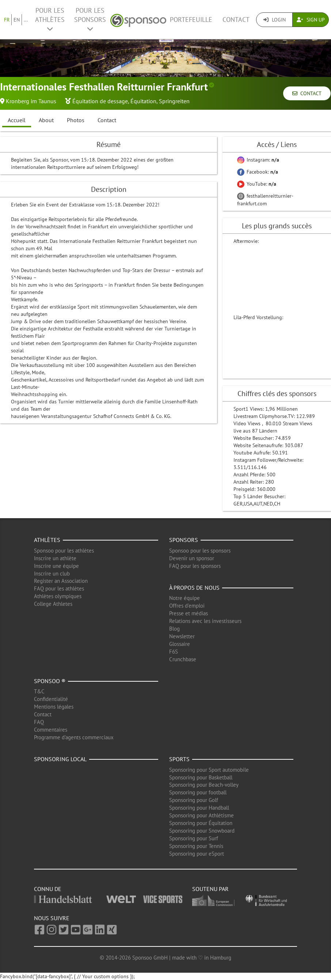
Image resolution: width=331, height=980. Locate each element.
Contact (236, 20)
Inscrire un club (52, 574)
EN (17, 20)
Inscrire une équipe (56, 566)
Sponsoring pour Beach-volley (204, 785)
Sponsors (184, 540)
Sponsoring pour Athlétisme (201, 815)
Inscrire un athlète (55, 558)
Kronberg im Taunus (31, 101)
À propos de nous (194, 588)
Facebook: (258, 172)
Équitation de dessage (100, 101)
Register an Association (61, 581)
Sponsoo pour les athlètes (64, 551)
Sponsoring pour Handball (199, 808)
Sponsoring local (60, 759)
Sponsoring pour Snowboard (202, 831)
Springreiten (174, 101)
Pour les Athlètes (50, 19)
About (46, 120)
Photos (76, 120)
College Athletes (53, 604)
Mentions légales (54, 707)
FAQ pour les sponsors (195, 566)
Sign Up (311, 20)
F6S (174, 652)
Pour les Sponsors (90, 19)
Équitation (143, 101)
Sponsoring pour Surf (194, 838)
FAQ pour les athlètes (59, 588)
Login (275, 20)
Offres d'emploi (187, 606)
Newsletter (182, 636)
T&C (39, 691)
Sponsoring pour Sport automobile (209, 770)
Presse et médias (189, 613)
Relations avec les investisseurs (205, 621)
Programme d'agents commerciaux (74, 737)
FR (7, 20)
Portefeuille (191, 20)
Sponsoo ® (50, 681)
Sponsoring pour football (198, 792)
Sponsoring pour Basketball (201, 777)
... (26, 20)
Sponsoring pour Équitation (201, 823)
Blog (174, 629)
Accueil (17, 120)
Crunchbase (183, 659)
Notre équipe (184, 598)
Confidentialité (51, 699)
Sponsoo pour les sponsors (200, 551)
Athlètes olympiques (58, 596)
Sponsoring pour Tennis (196, 846)
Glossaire (180, 644)
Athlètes (47, 540)
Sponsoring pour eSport (197, 854)
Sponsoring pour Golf (194, 800)
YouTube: (257, 184)
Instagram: (258, 160)
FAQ (39, 722)
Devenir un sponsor (192, 558)
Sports (179, 759)
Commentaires (51, 730)
